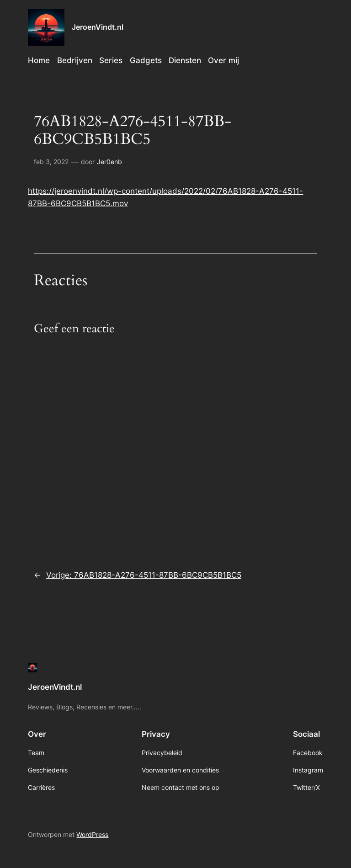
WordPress (92, 834)
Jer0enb (109, 162)
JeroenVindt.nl (98, 27)
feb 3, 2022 (51, 162)
